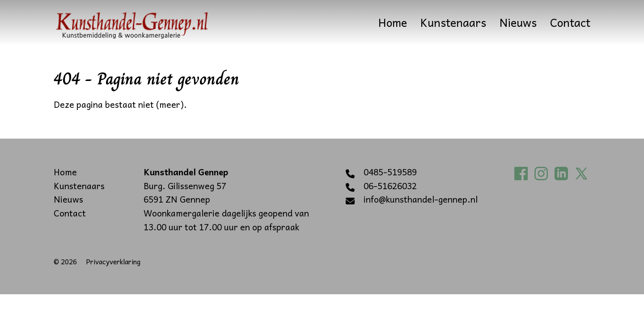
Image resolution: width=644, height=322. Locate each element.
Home (393, 22)
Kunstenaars (453, 22)
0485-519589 (390, 172)
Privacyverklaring (113, 261)
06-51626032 (390, 186)
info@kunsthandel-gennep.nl (421, 199)
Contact (570, 22)
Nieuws (518, 22)
